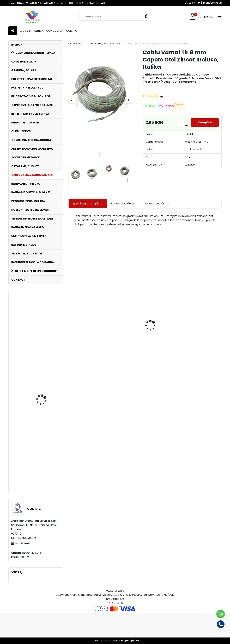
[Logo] (32, 17)
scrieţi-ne (22, 543)
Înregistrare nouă (211, 3)
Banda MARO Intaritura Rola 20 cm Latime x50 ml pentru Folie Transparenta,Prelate (164, 338)
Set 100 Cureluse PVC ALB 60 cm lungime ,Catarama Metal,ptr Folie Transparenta (46, 344)
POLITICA (38, 31)
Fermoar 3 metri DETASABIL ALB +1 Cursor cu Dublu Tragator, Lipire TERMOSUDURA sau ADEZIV (46, 471)
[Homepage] (13, 31)
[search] (146, 16)
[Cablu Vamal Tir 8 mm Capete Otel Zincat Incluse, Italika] (100, 100)
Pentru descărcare (124, 204)
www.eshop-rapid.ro (125, 641)
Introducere (75, 44)
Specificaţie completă (88, 204)
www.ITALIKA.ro (17, 3)
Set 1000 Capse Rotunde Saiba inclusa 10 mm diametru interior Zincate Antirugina (203, 336)
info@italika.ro (115, 599)
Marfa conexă (158, 204)
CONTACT (72, 31)
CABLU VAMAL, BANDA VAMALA (104, 44)
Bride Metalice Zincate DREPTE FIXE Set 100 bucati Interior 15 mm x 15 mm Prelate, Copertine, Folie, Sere (44, 425)
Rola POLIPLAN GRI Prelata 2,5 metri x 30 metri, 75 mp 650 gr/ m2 (124, 359)
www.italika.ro (115, 591)
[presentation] (72, 100)
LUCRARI (25, 31)
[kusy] (76, 384)
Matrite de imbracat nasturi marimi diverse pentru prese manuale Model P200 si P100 (86, 335)
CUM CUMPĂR (55, 31)
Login (192, 3)
